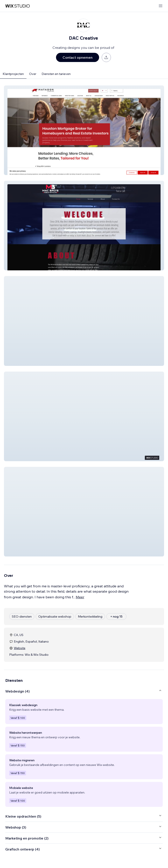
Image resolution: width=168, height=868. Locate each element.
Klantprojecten (13, 74)
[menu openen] (161, 6)
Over (33, 74)
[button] (84, 130)
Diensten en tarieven (56, 74)
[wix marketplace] (17, 6)
